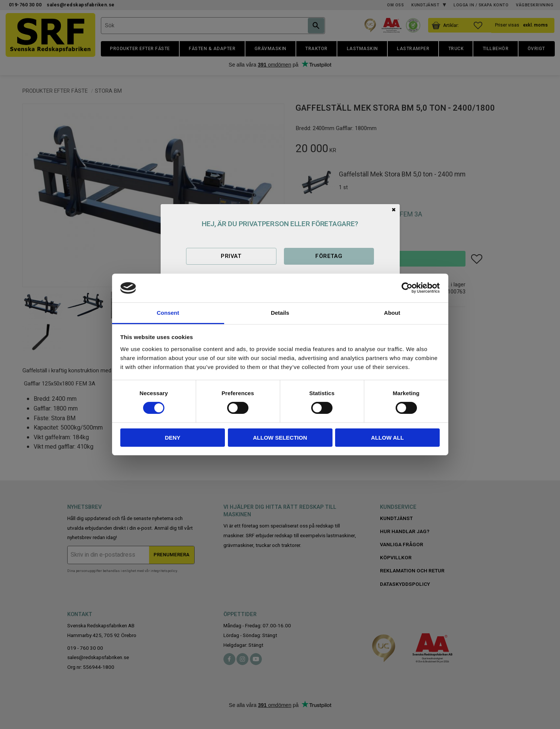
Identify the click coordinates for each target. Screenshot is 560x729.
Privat (231, 256)
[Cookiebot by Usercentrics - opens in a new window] (407, 288)
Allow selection (280, 438)
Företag (329, 256)
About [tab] (392, 313)
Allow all (387, 438)
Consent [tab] (168, 313)
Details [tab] (280, 313)
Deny (173, 438)
